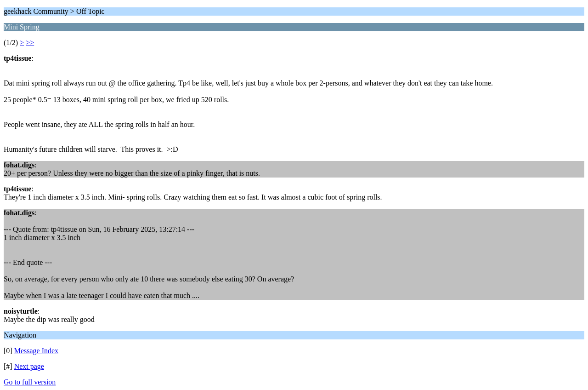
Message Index (36, 351)
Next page (29, 366)
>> (30, 43)
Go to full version (30, 382)
